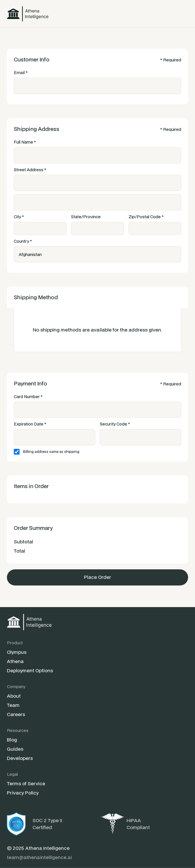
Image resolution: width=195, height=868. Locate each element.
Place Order (97, 577)
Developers (20, 758)
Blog (12, 740)
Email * (21, 73)
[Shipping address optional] (97, 202)
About (14, 696)
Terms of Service (26, 783)
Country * (23, 241)
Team (13, 705)
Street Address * (30, 170)
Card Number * (28, 397)
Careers (16, 714)
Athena (15, 661)
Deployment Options (30, 670)
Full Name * (25, 142)
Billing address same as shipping (51, 452)
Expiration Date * (30, 424)
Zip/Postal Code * (146, 217)
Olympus (17, 652)
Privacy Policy (23, 793)
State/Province (86, 217)
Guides (15, 749)
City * (19, 217)
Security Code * (115, 424)
